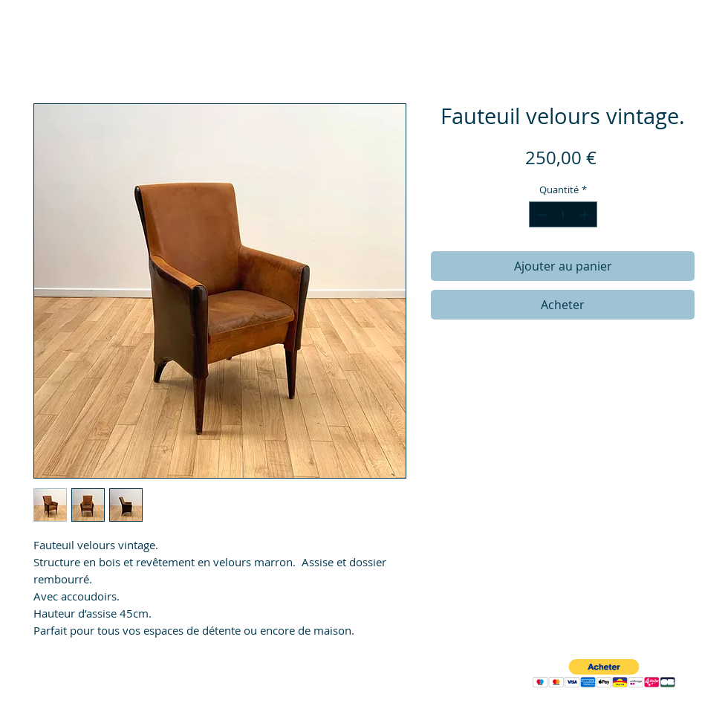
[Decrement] (540, 215)
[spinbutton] (563, 215)
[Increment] (586, 215)
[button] (604, 674)
